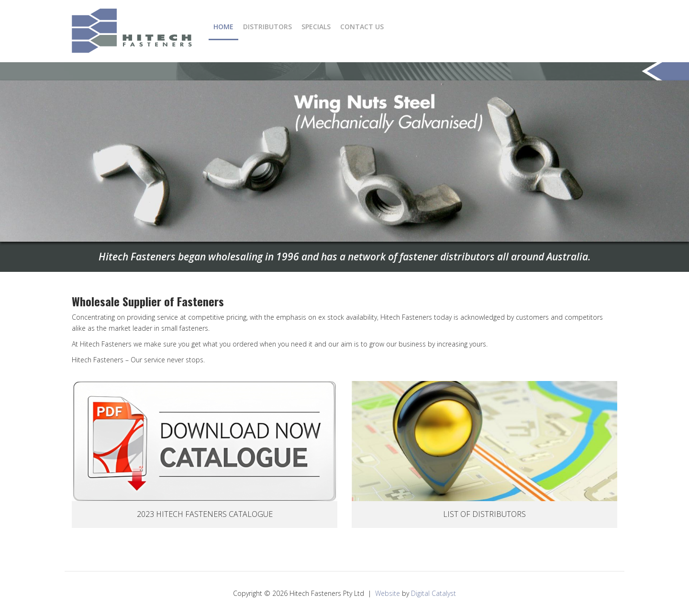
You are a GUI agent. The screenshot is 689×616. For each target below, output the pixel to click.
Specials (316, 27)
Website (388, 593)
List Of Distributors (484, 514)
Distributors (267, 27)
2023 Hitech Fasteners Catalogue (205, 514)
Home (223, 27)
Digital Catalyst (433, 593)
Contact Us (362, 27)
